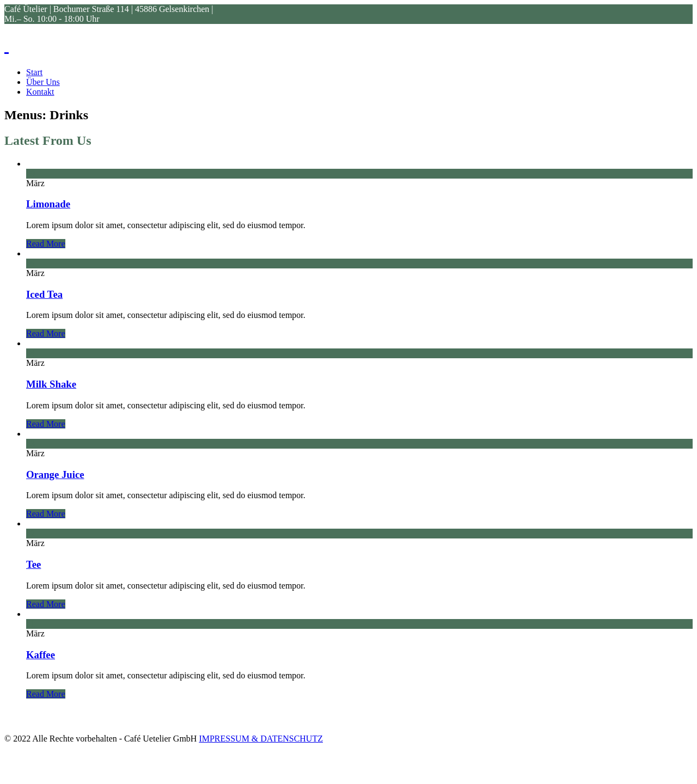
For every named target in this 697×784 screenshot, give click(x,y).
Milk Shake (51, 384)
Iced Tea (44, 294)
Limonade (48, 204)
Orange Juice (55, 474)
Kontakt (40, 92)
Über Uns (43, 82)
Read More (46, 244)
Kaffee (41, 655)
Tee (33, 564)
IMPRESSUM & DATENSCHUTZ (261, 739)
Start (34, 72)
